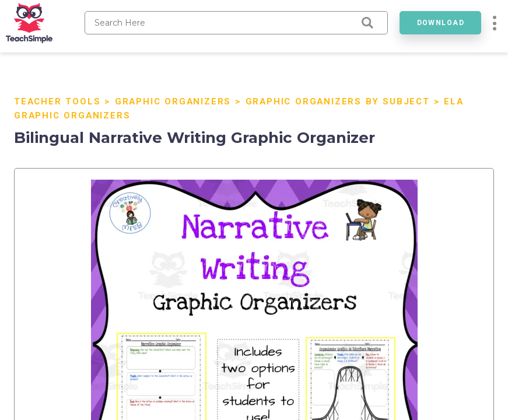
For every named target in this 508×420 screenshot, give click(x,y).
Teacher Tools (57, 101)
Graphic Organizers (173, 101)
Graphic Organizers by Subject (338, 101)
